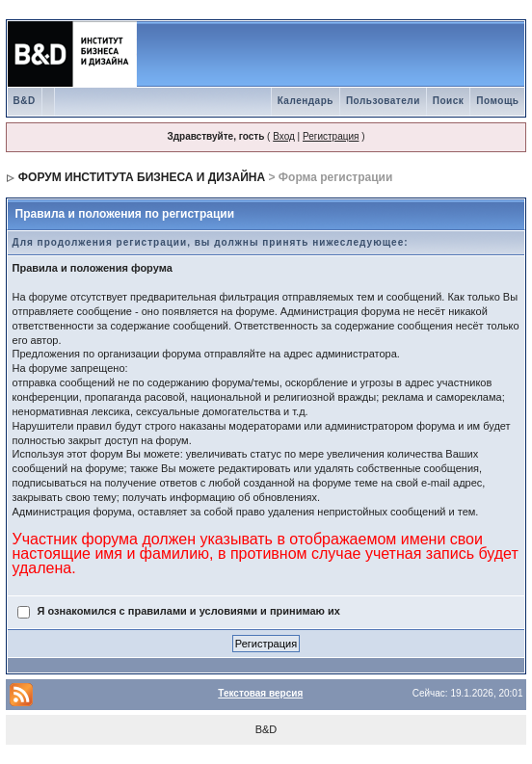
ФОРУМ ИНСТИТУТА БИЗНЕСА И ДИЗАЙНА (142, 177)
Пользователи (383, 101)
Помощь (497, 101)
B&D (25, 101)
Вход (284, 136)
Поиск (449, 101)
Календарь (306, 101)
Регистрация (331, 136)
